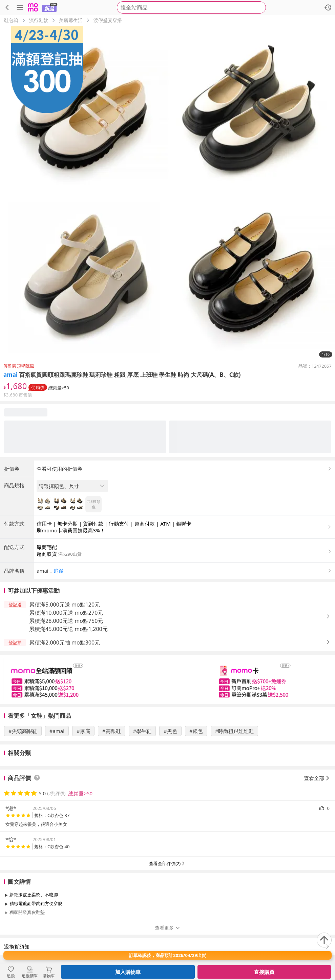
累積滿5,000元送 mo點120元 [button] (65, 605)
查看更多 (168, 928)
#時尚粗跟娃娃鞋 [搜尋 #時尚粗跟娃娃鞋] (235, 731)
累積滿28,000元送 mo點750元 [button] (66, 621)
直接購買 (264, 972)
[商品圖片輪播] (167, 193)
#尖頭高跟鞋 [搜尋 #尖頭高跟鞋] (23, 731)
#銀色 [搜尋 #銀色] (196, 731)
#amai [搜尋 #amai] (57, 731)
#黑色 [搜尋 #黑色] (170, 731)
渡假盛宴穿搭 (108, 20)
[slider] (167, 679)
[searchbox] (191, 7)
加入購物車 (128, 972)
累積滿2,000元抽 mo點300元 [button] (65, 642)
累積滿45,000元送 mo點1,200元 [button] (68, 629)
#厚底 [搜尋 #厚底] (83, 731)
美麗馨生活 (71, 20)
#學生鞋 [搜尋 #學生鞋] (142, 731)
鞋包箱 (11, 20)
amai (11, 375)
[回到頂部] (324, 940)
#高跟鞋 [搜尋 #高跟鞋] (112, 731)
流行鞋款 (39, 20)
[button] (184, 571)
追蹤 (59, 571)
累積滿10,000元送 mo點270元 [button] (66, 613)
